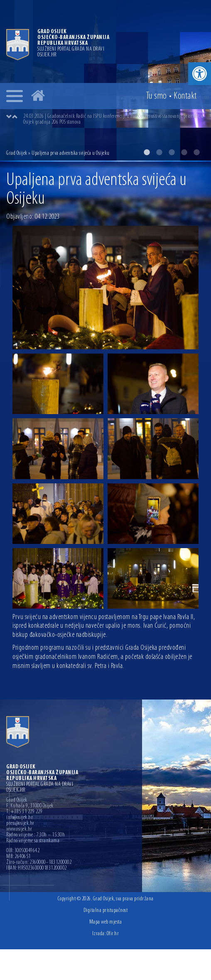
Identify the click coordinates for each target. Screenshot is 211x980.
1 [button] (147, 152)
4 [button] (184, 152)
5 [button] (196, 152)
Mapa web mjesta (106, 922)
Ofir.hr (113, 934)
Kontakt (185, 96)
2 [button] (159, 152)
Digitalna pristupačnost (106, 911)
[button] (200, 74)
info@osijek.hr (20, 818)
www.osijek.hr (19, 829)
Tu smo (156, 96)
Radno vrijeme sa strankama (33, 841)
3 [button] (172, 152)
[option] (105, 80)
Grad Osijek (17, 153)
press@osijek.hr (20, 824)
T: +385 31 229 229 (24, 812)
